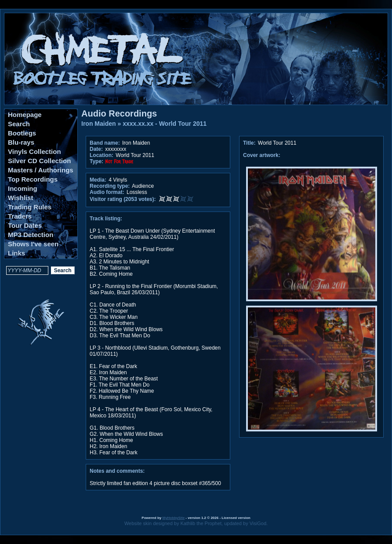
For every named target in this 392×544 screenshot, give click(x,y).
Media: (98, 180)
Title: (250, 143)
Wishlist (20, 198)
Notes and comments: (117, 471)
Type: (96, 161)
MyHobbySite (173, 518)
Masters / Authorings (41, 170)
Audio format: (107, 192)
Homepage (25, 115)
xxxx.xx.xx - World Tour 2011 (165, 124)
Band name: (105, 143)
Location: (102, 155)
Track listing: (106, 219)
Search (19, 124)
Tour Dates (25, 225)
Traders (20, 216)
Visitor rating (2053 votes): (123, 199)
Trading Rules (30, 207)
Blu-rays (21, 142)
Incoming (23, 188)
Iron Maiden (99, 124)
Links (16, 253)
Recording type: (110, 186)
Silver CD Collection (39, 161)
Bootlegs (22, 133)
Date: (96, 149)
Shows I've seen (33, 244)
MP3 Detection (31, 235)
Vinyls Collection (34, 152)
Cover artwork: (262, 155)
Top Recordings (33, 179)
